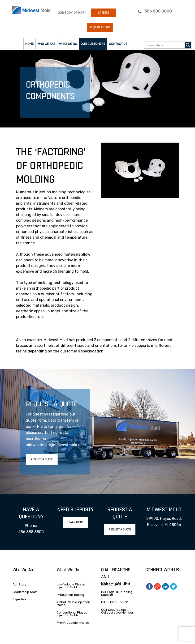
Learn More (75, 522)
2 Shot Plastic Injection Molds (73, 604)
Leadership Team (25, 592)
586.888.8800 (158, 11)
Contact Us (118, 44)
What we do (68, 44)
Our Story (19, 584)
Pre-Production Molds (73, 623)
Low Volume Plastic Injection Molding (71, 586)
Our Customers (93, 44)
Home (30, 44)
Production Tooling (70, 595)
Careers (104, 13)
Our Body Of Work (72, 13)
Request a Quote (100, 27)
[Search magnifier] (188, 45)
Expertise (19, 599)
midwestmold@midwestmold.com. (56, 445)
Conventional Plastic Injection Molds (72, 614)
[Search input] (165, 45)
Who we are (46, 44)
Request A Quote (42, 459)
